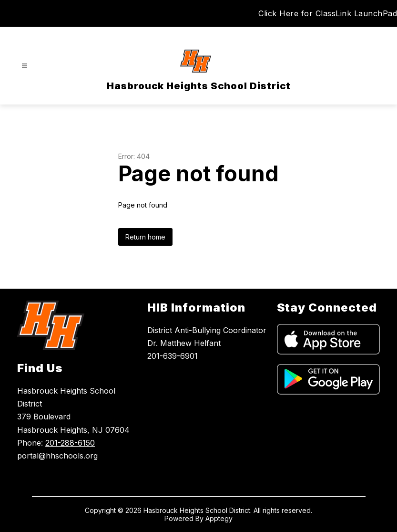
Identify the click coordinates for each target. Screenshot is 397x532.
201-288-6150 (70, 443)
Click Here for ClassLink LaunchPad (328, 13)
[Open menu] (25, 66)
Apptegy (219, 518)
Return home (145, 237)
